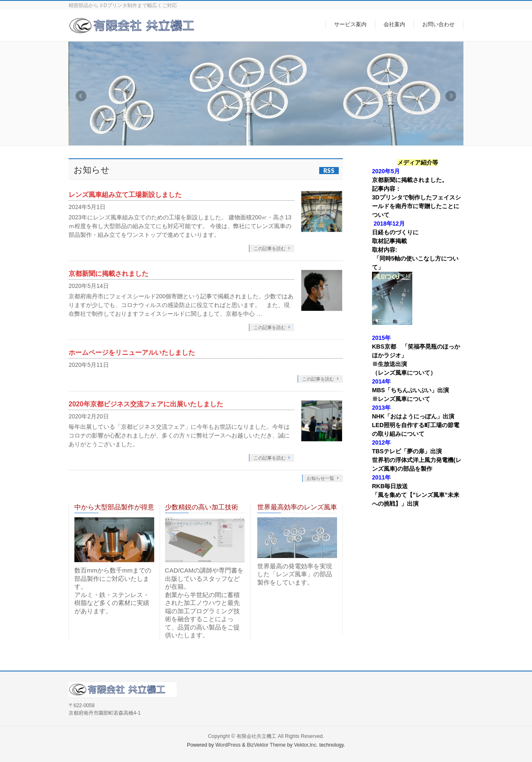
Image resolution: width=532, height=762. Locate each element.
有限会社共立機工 (256, 736)
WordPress (228, 745)
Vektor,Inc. (306, 745)
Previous (81, 96)
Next (451, 96)
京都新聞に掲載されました (108, 274)
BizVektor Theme (266, 745)
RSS (329, 171)
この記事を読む (270, 248)
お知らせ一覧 (320, 478)
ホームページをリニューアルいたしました (132, 353)
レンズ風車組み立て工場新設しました (125, 195)
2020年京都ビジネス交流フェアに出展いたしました (146, 404)
